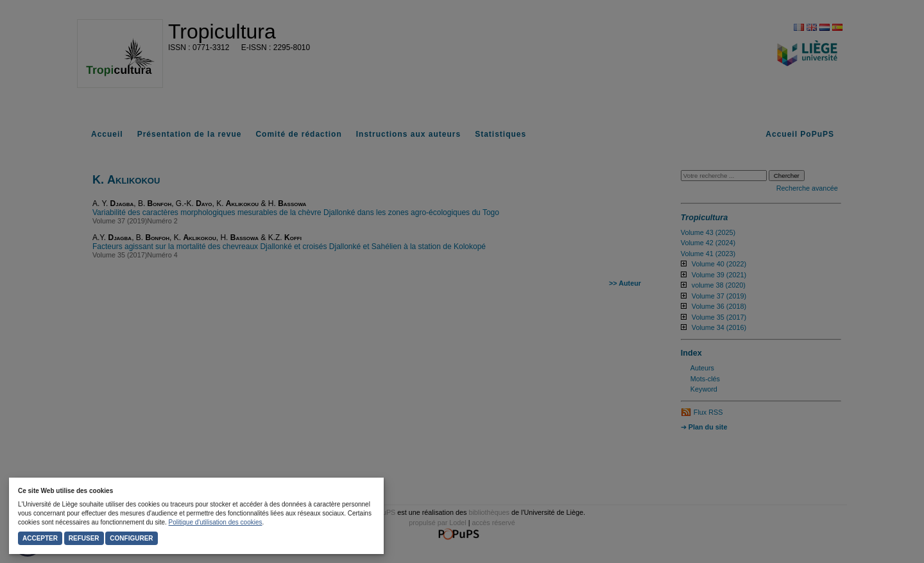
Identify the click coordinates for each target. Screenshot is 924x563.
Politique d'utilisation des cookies (216, 522)
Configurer (131, 538)
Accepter (40, 538)
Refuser (84, 538)
